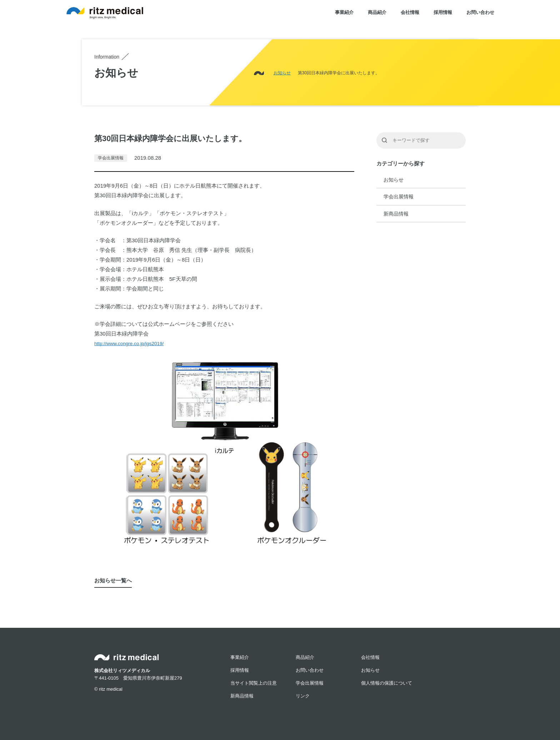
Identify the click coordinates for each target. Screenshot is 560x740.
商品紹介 (377, 12)
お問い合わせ (480, 12)
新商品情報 (396, 214)
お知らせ (394, 180)
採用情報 (443, 12)
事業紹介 (344, 12)
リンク (303, 696)
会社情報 (410, 12)
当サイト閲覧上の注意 (254, 683)
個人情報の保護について (387, 683)
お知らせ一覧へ (113, 580)
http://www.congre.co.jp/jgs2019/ (129, 344)
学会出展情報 (399, 197)
